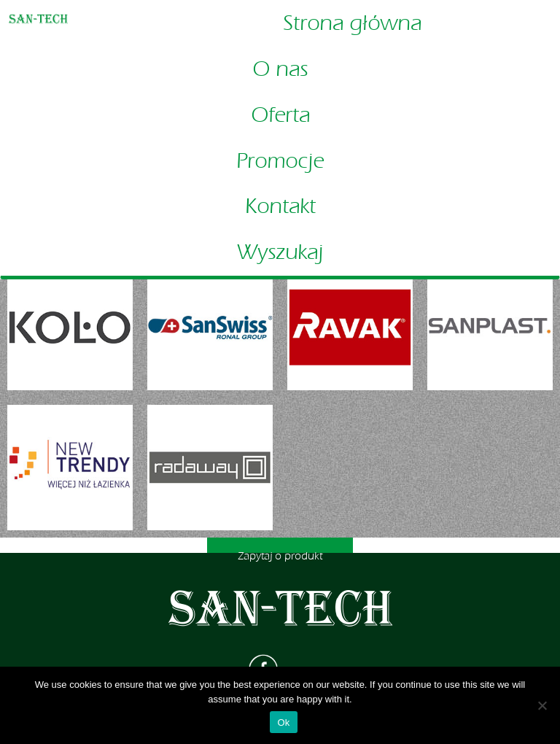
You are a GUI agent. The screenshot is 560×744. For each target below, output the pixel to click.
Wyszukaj (280, 252)
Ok (283, 722)
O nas (280, 69)
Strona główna (352, 23)
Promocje (280, 161)
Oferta (280, 115)
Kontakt (280, 206)
